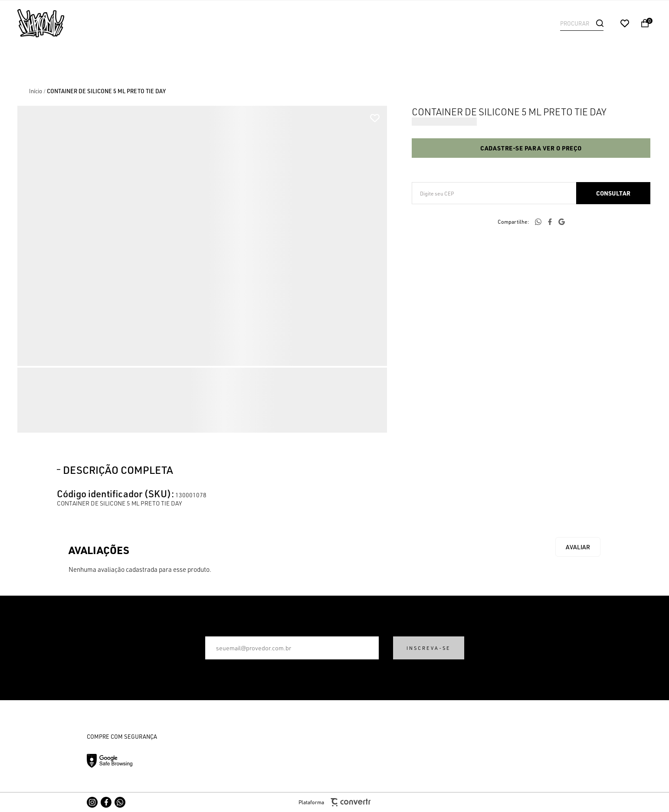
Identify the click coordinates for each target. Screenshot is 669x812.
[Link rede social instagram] (92, 802)
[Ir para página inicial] (36, 91)
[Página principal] (74, 23)
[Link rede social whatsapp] (120, 802)
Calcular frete (613, 193)
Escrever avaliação (578, 547)
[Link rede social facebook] (106, 802)
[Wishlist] (625, 23)
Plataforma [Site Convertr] (334, 802)
